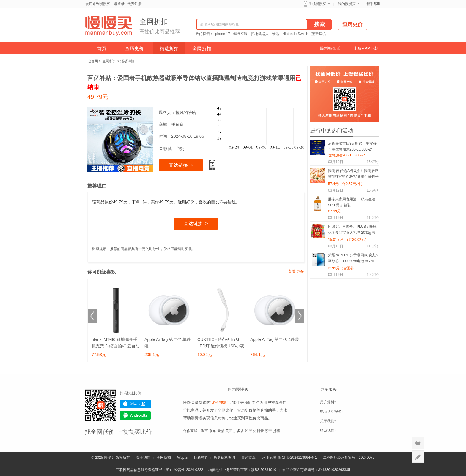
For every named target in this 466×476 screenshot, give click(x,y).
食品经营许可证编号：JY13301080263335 (316, 470)
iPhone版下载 (135, 404)
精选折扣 (169, 49)
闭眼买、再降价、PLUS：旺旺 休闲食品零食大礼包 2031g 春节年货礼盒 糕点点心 (352, 231)
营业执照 (269, 458)
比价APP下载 (366, 48)
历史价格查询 (224, 458)
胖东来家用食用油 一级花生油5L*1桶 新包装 (352, 202)
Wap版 (182, 458)
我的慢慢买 (347, 4)
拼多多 (177, 124)
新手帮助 (374, 4)
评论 (373, 162)
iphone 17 (222, 34)
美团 (229, 431)
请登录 (119, 4)
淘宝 (204, 431)
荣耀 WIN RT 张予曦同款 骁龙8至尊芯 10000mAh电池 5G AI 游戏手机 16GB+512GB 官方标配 (353, 259)
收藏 (165, 148)
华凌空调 (240, 34)
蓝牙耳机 (319, 34)
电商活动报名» (332, 412)
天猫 (221, 431)
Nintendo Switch (295, 34)
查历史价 (134, 49)
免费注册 (135, 4)
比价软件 (201, 458)
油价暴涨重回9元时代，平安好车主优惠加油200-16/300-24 (352, 146)
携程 (277, 431)
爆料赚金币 (330, 48)
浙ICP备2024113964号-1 (297, 458)
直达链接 (181, 165)
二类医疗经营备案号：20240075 (349, 458)
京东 (212, 431)
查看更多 (296, 271)
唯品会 (251, 431)
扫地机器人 (260, 34)
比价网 (93, 61)
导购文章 (248, 458)
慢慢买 (109, 458)
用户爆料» (328, 402)
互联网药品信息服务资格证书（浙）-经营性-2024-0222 (159, 470)
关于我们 (143, 458)
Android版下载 (135, 415)
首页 (102, 49)
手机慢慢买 (317, 4)
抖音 (260, 431)
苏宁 (268, 431)
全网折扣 (202, 49)
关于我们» (328, 421)
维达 (275, 34)
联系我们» (328, 431)
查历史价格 (247, 410)
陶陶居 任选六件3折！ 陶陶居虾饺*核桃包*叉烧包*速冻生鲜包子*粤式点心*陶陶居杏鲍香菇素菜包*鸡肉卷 (353, 175)
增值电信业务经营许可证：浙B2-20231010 (242, 470)
